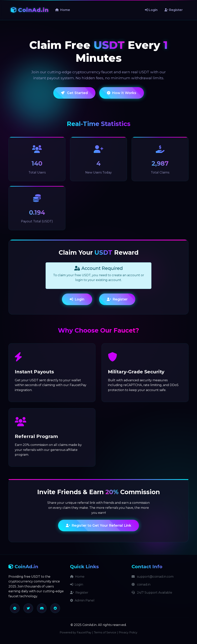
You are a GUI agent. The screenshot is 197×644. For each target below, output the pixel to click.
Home (63, 10)
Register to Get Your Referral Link (98, 525)
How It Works (122, 93)
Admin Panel (82, 600)
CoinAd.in (30, 10)
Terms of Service (105, 632)
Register (174, 10)
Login (151, 10)
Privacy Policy (128, 632)
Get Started (74, 93)
